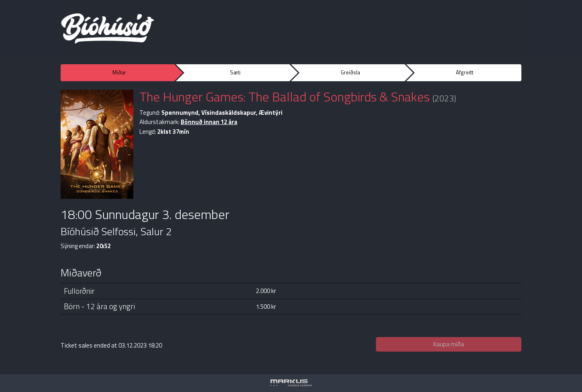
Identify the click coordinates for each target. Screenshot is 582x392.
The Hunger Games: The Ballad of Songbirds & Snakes (285, 97)
